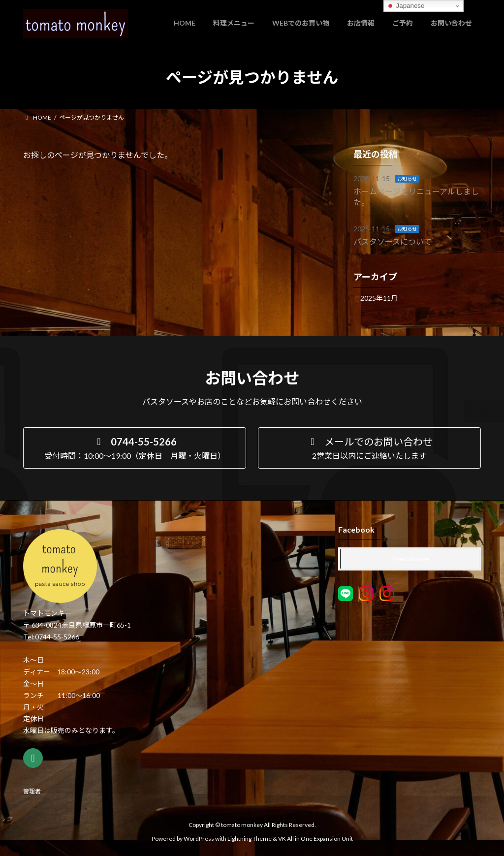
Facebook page (410, 559)
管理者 (32, 791)
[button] (135, 448)
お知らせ (407, 179)
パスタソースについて (393, 241)
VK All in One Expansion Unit (315, 839)
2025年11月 (379, 298)
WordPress (199, 839)
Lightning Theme (250, 839)
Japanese (406, 6)
